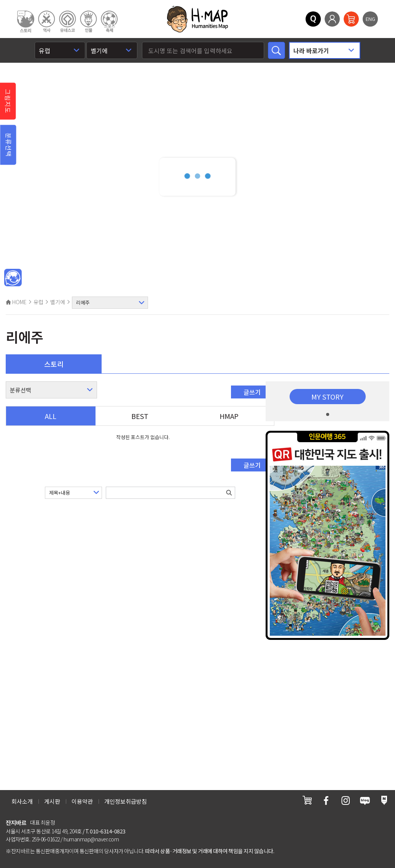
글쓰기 (252, 392)
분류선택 (9, 145)
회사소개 (22, 801)
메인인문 (13, 278)
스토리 (54, 364)
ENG (370, 19)
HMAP (229, 416)
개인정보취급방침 (126, 801)
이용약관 (82, 801)
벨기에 (58, 302)
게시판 (52, 801)
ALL (51, 416)
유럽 (38, 302)
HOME (16, 302)
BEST (140, 416)
